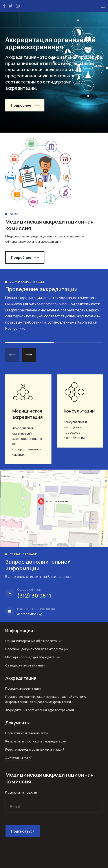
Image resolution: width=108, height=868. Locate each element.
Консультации (79, 411)
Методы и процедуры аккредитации (33, 657)
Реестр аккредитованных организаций (35, 749)
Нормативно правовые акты (27, 733)
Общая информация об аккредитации (34, 641)
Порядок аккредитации (23, 688)
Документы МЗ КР (19, 758)
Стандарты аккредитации (25, 665)
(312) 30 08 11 (34, 595)
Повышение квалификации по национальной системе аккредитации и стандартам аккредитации (46, 699)
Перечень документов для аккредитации (37, 649)
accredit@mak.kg (30, 614)
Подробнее (21, 105)
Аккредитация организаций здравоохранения (40, 710)
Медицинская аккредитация (27, 414)
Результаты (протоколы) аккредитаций (36, 741)
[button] (103, 6)
